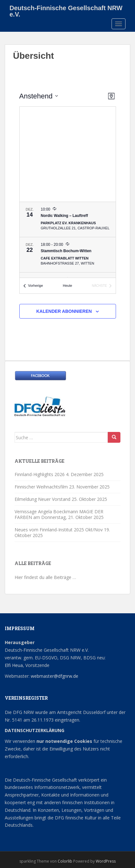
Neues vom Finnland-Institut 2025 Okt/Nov (59, 530)
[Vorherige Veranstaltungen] (33, 286)
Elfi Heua (14, 665)
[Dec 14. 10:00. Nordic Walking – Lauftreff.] (68, 219)
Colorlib (65, 861)
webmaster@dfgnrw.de (55, 676)
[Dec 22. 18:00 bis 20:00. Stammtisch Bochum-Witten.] (68, 255)
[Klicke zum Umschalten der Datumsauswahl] (39, 96)
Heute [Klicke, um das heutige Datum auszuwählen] (67, 286)
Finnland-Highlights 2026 (40, 474)
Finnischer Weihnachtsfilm (41, 487)
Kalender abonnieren (64, 311)
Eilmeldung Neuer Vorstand (42, 499)
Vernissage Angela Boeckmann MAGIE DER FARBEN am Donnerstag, (59, 514)
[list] (68, 240)
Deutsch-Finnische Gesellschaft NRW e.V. (66, 10)
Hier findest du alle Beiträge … (45, 577)
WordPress (106, 861)
